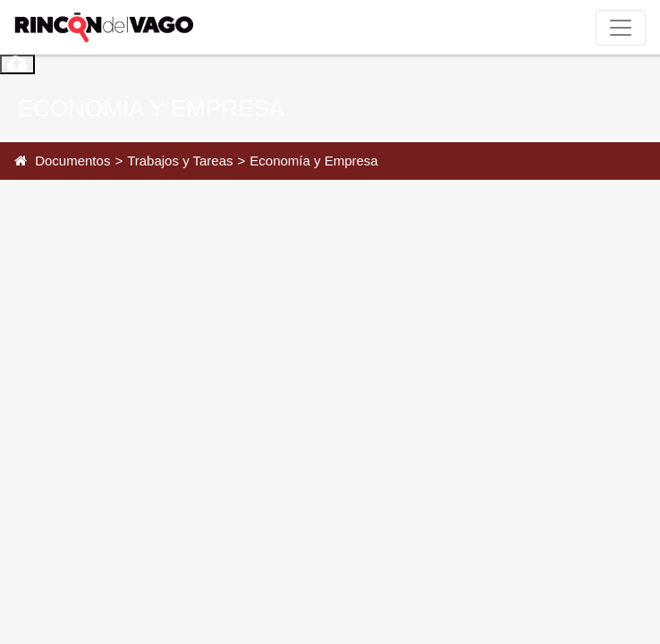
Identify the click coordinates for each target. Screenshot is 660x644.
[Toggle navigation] (621, 28)
